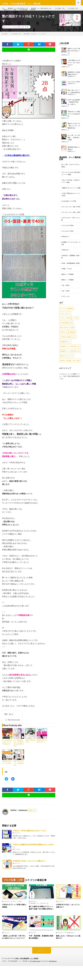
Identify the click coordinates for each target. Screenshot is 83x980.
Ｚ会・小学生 (66, 304)
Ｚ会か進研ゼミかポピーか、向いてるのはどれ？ (74, 69)
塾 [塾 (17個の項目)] (72, 335)
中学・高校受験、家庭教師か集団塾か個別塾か (41, 948)
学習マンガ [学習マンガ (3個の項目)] (64, 345)
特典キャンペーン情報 (26, 14)
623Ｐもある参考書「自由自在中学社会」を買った (74, 108)
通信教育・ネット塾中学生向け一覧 (47, 10)
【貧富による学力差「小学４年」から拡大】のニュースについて (14, 949)
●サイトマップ (65, 381)
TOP (4, 10)
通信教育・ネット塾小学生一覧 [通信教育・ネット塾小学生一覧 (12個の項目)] (70, 364)
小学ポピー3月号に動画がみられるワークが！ (30, 838)
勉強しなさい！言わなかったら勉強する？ (68, 948)
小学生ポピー (66, 261)
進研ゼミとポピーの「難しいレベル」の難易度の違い (74, 132)
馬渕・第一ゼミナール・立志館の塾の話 (19, 770)
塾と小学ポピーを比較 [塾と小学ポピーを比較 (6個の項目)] (67, 340)
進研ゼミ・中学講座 (68, 287)
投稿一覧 (32, 817)
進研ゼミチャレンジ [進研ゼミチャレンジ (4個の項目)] (67, 369)
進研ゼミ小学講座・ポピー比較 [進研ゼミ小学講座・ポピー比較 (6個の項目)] (70, 373)
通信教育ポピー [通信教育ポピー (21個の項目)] (65, 354)
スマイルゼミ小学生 (74, 88)
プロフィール (66, 309)
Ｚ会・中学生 (66, 298)
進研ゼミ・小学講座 (68, 293)
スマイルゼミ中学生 (68, 237)
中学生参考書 (41, 14)
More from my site (12, 727)
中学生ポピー (66, 248)
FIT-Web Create (36, 975)
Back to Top (41, 965)
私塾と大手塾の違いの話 (30, 748)
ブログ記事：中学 (10, 14)
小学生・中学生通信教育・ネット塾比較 (27, 973)
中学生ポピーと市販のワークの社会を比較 (74, 120)
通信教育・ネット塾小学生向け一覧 (20, 10)
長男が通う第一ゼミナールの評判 (7, 769)
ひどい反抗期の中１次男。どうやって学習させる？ (7, 749)
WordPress (54, 975)
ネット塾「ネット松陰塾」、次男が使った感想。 (74, 143)
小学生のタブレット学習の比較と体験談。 (14, 913)
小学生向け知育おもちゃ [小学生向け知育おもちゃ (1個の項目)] (68, 350)
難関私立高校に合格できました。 (42, 748)
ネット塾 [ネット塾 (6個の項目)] (75, 331)
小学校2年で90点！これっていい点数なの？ (29, 868)
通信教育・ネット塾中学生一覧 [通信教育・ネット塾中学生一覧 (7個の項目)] (70, 359)
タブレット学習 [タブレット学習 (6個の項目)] (65, 331)
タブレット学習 (17, 909)
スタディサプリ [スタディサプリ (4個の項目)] (65, 326)
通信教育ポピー (71, 943)
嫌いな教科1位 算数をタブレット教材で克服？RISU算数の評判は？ (41, 917)
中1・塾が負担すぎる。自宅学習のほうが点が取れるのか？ (19, 750)
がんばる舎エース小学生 (69, 208)
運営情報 (52, 14)
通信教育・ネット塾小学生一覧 (40, 910)
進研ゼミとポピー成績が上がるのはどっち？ (74, 58)
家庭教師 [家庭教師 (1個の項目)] (73, 345)
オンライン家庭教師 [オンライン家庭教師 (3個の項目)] (67, 321)
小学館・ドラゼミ (67, 282)
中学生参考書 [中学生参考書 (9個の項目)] (64, 335)
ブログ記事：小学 (68, 10)
